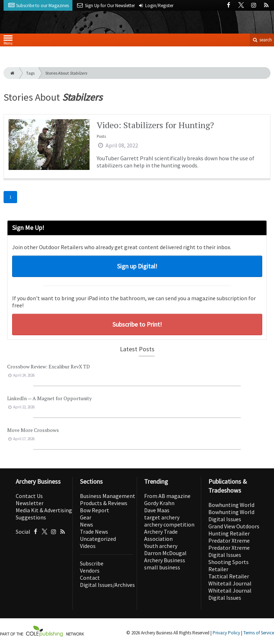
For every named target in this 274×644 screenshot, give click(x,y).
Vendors (90, 570)
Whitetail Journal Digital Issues (230, 594)
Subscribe (92, 563)
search (262, 40)
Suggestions (31, 517)
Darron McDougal (165, 553)
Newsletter (30, 503)
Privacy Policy (226, 633)
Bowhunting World (231, 505)
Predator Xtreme (229, 540)
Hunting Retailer (229, 533)
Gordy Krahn (159, 503)
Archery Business (165, 560)
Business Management (108, 496)
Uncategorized (98, 539)
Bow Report (95, 510)
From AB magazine (167, 496)
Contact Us (29, 496)
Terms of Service (259, 633)
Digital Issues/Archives (107, 585)
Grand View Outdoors (234, 526)
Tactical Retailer (229, 576)
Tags (30, 73)
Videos (88, 546)
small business (162, 567)
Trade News (94, 532)
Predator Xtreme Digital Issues (229, 551)
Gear (86, 517)
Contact (90, 578)
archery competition (169, 524)
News (87, 524)
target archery (162, 517)
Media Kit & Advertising (44, 510)
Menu (8, 42)
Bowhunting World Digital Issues (231, 515)
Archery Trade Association (161, 535)
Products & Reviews (104, 503)
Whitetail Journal (230, 583)
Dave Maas (157, 510)
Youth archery (161, 546)
